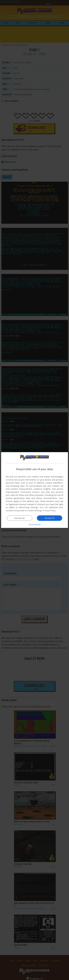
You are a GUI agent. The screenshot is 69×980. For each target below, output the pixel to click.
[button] (35, 524)
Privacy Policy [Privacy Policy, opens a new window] (49, 510)
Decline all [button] (20, 518)
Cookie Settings (35, 510)
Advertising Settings (28, 507)
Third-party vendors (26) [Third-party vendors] (32, 492)
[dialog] (35, 490)
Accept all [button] (50, 518)
